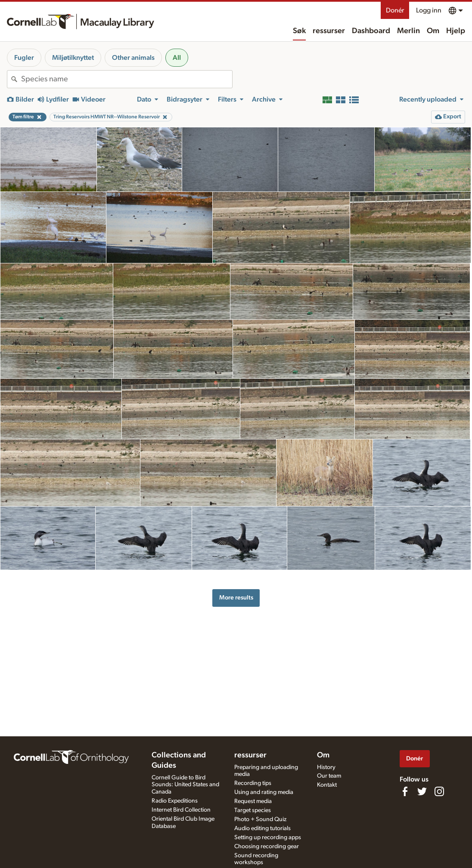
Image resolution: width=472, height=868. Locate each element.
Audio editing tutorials (262, 828)
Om (433, 31)
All (177, 58)
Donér (395, 10)
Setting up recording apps (268, 837)
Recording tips (253, 783)
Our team (329, 776)
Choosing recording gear (267, 846)
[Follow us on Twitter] (422, 791)
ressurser (329, 31)
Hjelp (456, 31)
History (326, 767)
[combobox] (127, 79)
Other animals (133, 58)
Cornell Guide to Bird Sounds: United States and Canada (185, 785)
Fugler (24, 58)
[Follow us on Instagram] (439, 791)
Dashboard (371, 31)
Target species (253, 810)
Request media (253, 801)
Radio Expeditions (175, 801)
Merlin (408, 31)
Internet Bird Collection (181, 810)
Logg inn (429, 10)
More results (236, 598)
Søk (299, 31)
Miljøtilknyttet (73, 58)
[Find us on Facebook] (405, 791)
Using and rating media (264, 792)
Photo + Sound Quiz (260, 819)
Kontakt (327, 785)
